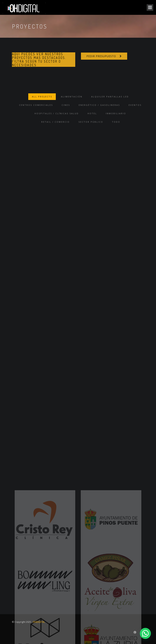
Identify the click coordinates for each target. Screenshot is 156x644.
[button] (145, 633)
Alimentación (72, 97)
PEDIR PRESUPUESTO (101, 56)
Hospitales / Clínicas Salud (57, 113)
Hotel (92, 113)
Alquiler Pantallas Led (110, 97)
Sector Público (91, 122)
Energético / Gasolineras (99, 105)
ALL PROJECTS (42, 97)
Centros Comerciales (36, 105)
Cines (66, 105)
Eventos (135, 105)
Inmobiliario (116, 113)
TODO (116, 122)
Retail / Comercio (56, 122)
